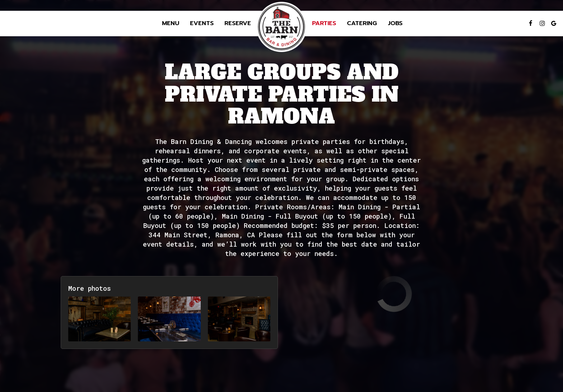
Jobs (395, 23)
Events (202, 23)
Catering (362, 23)
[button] (99, 319)
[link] (281, 27)
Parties (324, 23)
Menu (171, 23)
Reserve (238, 23)
